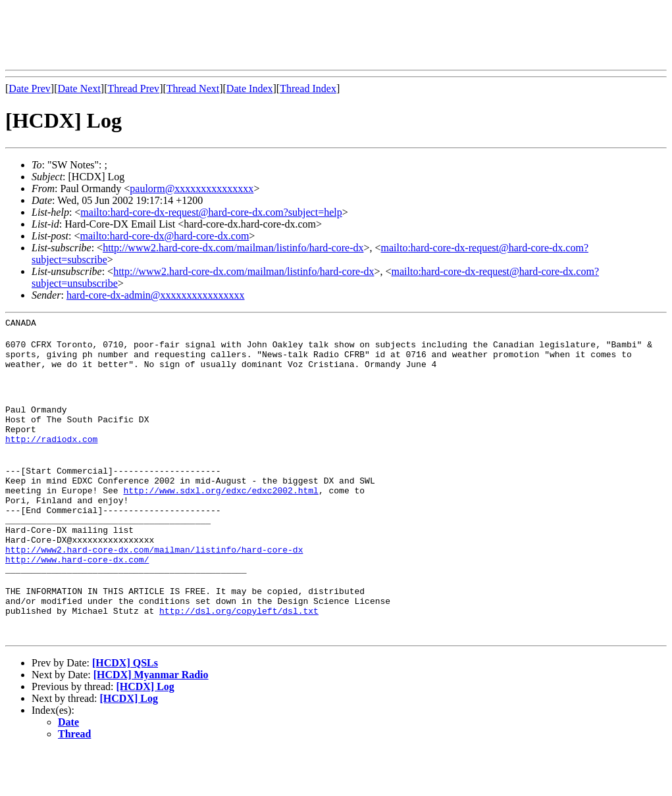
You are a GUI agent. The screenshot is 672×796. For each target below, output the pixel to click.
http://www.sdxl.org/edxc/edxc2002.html (220, 514)
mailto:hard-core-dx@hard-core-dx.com (164, 236)
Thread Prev (133, 88)
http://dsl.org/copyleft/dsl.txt (239, 656)
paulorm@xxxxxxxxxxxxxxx (192, 188)
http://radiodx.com (51, 455)
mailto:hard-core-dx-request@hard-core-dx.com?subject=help (211, 212)
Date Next (79, 88)
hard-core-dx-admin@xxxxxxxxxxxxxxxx (156, 295)
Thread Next (193, 88)
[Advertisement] (245, 35)
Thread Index (308, 88)
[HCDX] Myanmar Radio (151, 720)
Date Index (250, 88)
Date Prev (30, 88)
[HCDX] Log (145, 732)
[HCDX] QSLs (125, 708)
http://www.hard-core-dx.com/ (77, 597)
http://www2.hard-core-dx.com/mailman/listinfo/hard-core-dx (233, 248)
